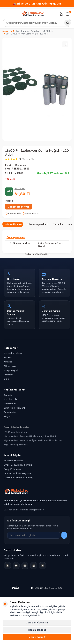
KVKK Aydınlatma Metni (16, 432)
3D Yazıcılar (10, 366)
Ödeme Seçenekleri (37, 224)
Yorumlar (58, 224)
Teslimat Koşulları (13, 460)
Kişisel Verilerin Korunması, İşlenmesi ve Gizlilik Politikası (33, 440)
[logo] (33, 14)
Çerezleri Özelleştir (37, 623)
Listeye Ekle (13, 214)
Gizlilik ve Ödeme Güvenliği (18, 477)
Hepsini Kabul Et (37, 637)
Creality (8, 395)
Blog (6, 379)
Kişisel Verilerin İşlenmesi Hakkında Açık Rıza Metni (30, 436)
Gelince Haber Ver (18, 207)
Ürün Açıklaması (13, 224)
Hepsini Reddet (37, 630)
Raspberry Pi (11, 370)
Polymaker (10, 404)
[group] (37, 89)
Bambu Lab (10, 399)
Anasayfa (7, 31)
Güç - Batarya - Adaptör (27, 31)
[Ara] (67, 23)
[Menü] (4, 14)
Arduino (8, 362)
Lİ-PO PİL (48, 31)
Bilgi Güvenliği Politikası (16, 444)
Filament (9, 375)
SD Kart (8, 357)
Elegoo (8, 416)
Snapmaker (10, 412)
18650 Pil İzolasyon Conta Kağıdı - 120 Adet (27, 34)
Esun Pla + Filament (14, 408)
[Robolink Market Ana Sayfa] (37, 492)
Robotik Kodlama (14, 353)
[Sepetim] (67, 14)
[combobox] (37, 23)
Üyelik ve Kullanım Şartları (18, 465)
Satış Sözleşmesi (13, 469)
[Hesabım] (61, 14)
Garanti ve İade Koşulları (17, 473)
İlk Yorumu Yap (27, 159)
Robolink (21, 165)
